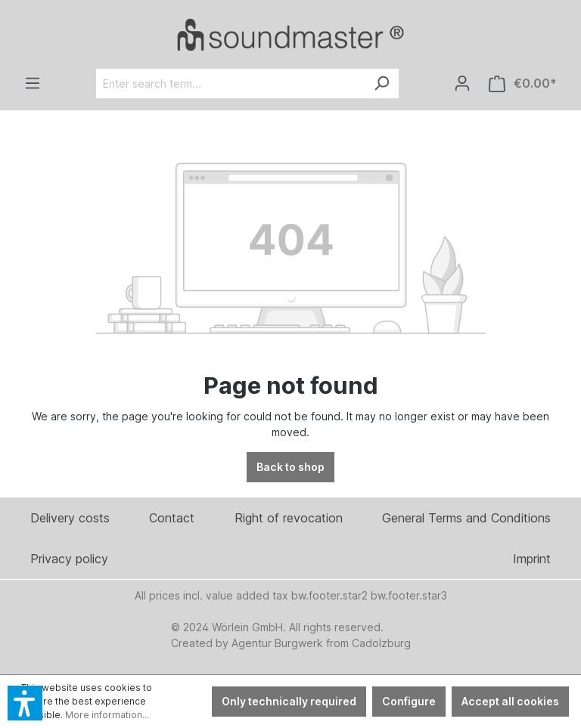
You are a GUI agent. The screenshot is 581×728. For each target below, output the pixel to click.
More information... (107, 715)
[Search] (381, 84)
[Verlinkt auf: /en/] (290, 34)
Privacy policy (69, 559)
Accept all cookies (510, 701)
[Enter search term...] (230, 84)
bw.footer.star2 (329, 595)
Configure (409, 701)
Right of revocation (289, 518)
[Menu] (33, 83)
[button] (25, 703)
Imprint (532, 559)
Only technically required (289, 701)
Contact (172, 518)
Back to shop (290, 467)
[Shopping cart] (523, 84)
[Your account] (462, 83)
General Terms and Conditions (466, 518)
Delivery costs (70, 518)
